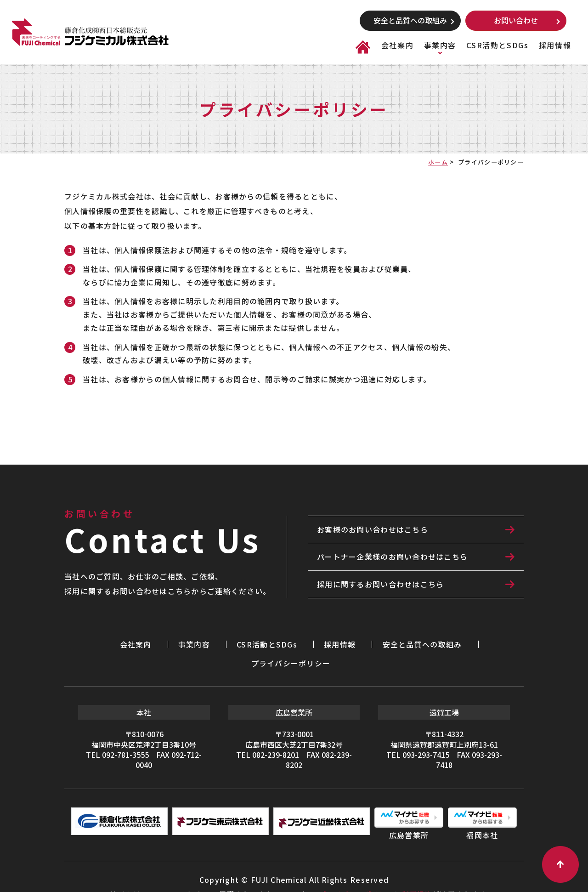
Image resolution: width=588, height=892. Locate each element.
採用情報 (555, 45)
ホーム (438, 162)
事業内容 (440, 45)
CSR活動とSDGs (497, 45)
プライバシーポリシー (447, 643)
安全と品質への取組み (410, 20)
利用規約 (419, 874)
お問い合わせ (516, 20)
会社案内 (397, 45)
